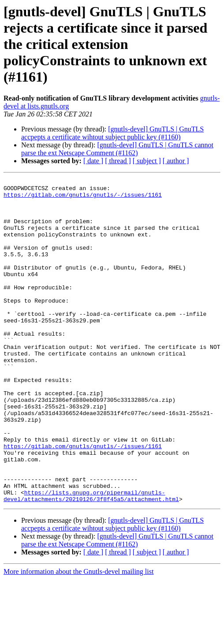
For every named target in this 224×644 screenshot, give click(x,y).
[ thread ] (118, 161)
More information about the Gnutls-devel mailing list (78, 636)
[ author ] (176, 161)
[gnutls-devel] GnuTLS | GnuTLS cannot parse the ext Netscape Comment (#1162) (117, 149)
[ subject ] (147, 161)
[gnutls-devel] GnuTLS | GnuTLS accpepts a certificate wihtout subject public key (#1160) (112, 133)
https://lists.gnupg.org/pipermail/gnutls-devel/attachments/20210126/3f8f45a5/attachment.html (91, 560)
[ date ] (93, 161)
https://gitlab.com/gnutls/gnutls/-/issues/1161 (83, 198)
